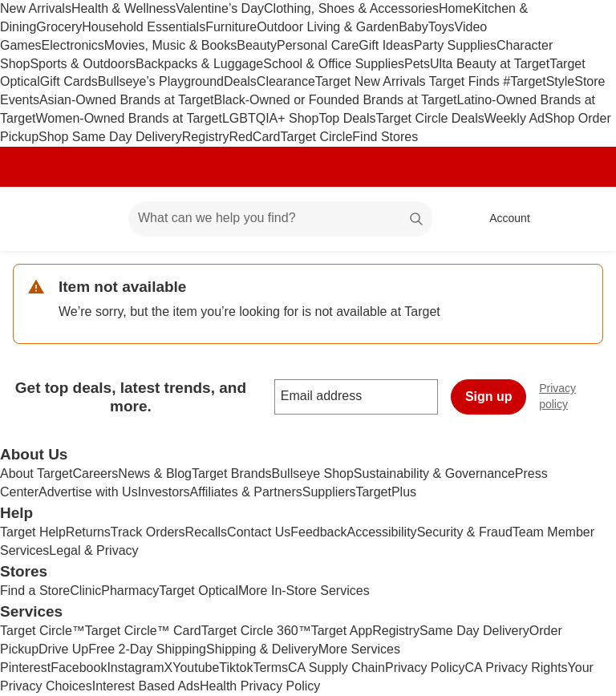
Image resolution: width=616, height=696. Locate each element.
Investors (164, 492)
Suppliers (329, 492)
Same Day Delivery (474, 631)
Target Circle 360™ (256, 631)
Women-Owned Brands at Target (128, 118)
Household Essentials (144, 27)
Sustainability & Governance (434, 473)
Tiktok (236, 668)
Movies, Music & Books (170, 45)
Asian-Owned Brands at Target (127, 100)
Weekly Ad (515, 118)
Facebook (79, 668)
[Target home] (35, 219)
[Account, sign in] (502, 219)
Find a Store (35, 591)
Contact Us (259, 532)
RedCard (254, 137)
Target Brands (232, 473)
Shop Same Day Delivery (110, 137)
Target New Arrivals (372, 81)
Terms (270, 668)
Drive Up (63, 649)
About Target (36, 473)
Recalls (206, 532)
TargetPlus (386, 492)
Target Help (33, 532)
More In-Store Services (304, 591)
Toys (442, 27)
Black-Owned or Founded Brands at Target (336, 100)
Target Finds (466, 81)
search (417, 219)
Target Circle (317, 137)
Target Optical (199, 591)
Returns (88, 532)
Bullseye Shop (313, 473)
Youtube (196, 668)
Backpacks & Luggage (199, 64)
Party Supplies (455, 45)
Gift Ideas (386, 45)
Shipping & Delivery (262, 649)
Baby (413, 27)
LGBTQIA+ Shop (271, 118)
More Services (359, 649)
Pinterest (25, 668)
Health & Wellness (124, 8)
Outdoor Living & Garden (328, 27)
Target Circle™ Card (143, 631)
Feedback (318, 532)
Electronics (73, 45)
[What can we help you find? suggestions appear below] (280, 219)
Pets (417, 64)
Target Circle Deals (430, 118)
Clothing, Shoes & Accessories (351, 8)
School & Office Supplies (334, 64)
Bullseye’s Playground (161, 81)
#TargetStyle (539, 81)
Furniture (231, 27)
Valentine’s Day (220, 8)
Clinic (85, 591)
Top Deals (347, 118)
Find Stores (385, 137)
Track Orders (148, 532)
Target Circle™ (43, 631)
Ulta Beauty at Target (490, 64)
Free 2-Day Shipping (147, 649)
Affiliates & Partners (246, 492)
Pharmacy (130, 591)
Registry (206, 137)
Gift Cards (69, 81)
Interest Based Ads (146, 686)
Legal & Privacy (93, 550)
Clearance (286, 81)
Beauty (257, 45)
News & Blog (155, 473)
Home (456, 8)
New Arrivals (36, 8)
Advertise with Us (88, 492)
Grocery (59, 27)
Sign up (489, 397)
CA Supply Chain (336, 668)
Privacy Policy (425, 668)
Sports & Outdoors (83, 64)
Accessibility (381, 532)
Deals (240, 81)
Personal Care (318, 45)
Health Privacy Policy (260, 686)
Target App (342, 631)
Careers (95, 473)
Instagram (135, 668)
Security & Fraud (465, 532)
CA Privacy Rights (517, 668)
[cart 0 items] (582, 219)
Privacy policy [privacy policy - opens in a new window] (577, 396)
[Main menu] (91, 219)
